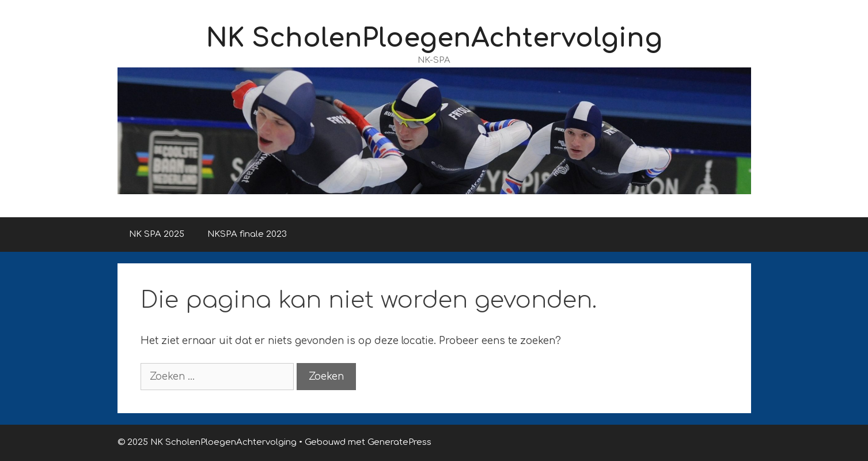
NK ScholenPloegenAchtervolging (434, 38)
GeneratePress (399, 442)
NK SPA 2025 (157, 234)
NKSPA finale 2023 (247, 234)
